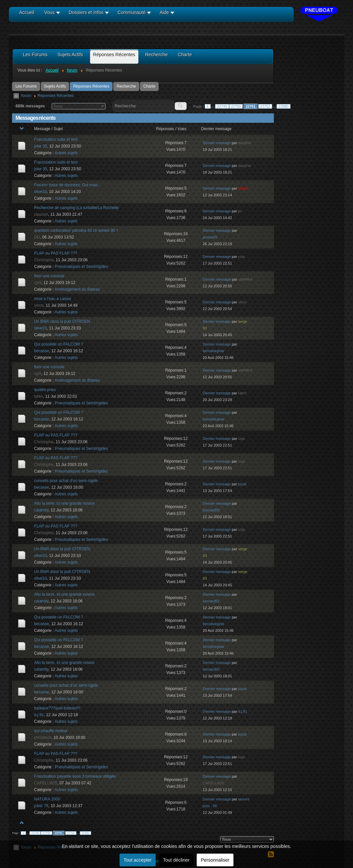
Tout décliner (176, 860)
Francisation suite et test (56, 139)
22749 (222, 106)
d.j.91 (39, 715)
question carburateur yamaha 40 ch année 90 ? (76, 230)
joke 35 (41, 146)
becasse (42, 351)
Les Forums (26, 86)
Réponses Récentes (91, 86)
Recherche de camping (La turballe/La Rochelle (76, 208)
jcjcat (242, 484)
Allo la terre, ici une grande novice (64, 503)
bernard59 (211, 510)
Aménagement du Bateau (77, 289)
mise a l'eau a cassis (52, 299)
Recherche (126, 86)
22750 (236, 106)
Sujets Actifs (55, 86)
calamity (41, 510)
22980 (284, 106)
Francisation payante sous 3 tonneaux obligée (75, 776)
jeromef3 (210, 237)
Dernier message (217, 143)
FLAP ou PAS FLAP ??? (56, 253)
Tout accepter (138, 860)
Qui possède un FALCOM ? (59, 344)
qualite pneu (45, 390)
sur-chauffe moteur (51, 731)
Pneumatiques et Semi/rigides (81, 267)
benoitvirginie (214, 351)
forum (26, 96)
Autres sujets (66, 153)
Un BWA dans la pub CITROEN (62, 321)
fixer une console (49, 276)
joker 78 (41, 806)
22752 (265, 106)
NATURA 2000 (47, 799)
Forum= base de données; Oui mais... (68, 185)
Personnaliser (215, 860)
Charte (149, 86)
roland (243, 188)
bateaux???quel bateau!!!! (57, 708)
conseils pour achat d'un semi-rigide (66, 481)
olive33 (40, 192)
